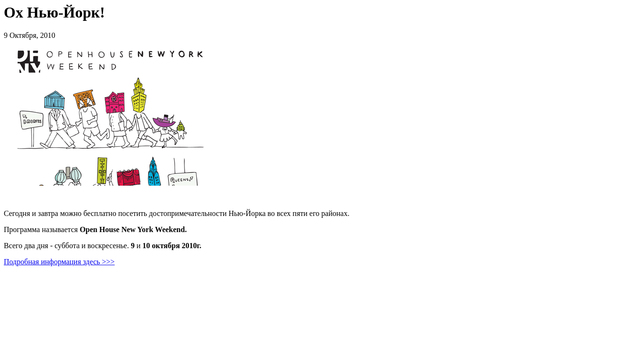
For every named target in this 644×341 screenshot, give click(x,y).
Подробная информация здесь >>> (59, 262)
